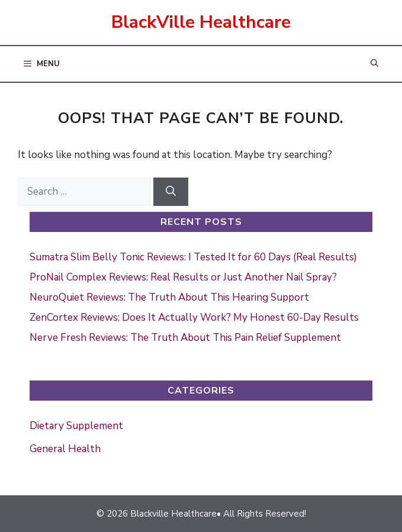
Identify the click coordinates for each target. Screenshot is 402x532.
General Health (65, 449)
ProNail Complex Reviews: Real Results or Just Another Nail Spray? (183, 277)
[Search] (171, 192)
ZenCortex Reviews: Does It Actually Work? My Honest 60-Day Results (194, 317)
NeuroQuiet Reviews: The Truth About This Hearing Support (169, 297)
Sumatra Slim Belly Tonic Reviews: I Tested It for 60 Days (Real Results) (193, 257)
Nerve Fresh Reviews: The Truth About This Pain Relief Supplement (185, 338)
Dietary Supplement (76, 426)
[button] (374, 64)
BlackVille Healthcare (201, 22)
